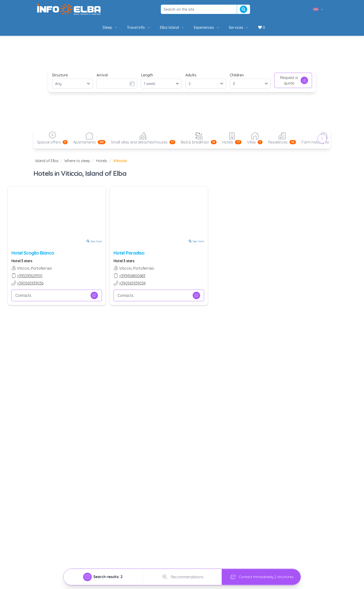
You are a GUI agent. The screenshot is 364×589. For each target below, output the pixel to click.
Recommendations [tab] (182, 577)
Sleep (110, 27)
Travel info (139, 27)
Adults (191, 75)
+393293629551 (30, 276)
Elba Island (172, 27)
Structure (60, 75)
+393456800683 (132, 276)
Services (239, 27)
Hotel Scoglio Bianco (33, 253)
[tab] (103, 577)
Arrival (102, 75)
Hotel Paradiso (129, 253)
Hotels (102, 161)
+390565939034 (132, 283)
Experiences (207, 27)
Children (237, 75)
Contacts (57, 295)
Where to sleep (77, 161)
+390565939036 (30, 283)
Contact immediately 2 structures (261, 577)
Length (147, 75)
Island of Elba (47, 161)
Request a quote (294, 80)
